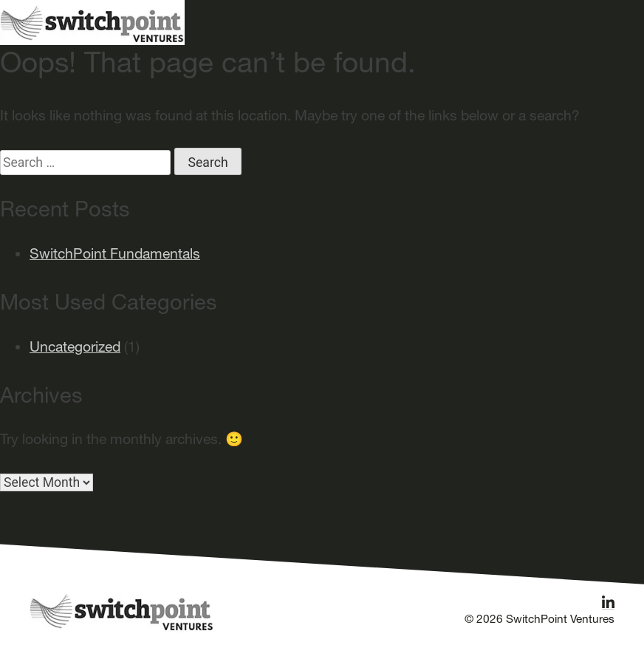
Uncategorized (75, 347)
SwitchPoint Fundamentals (115, 253)
